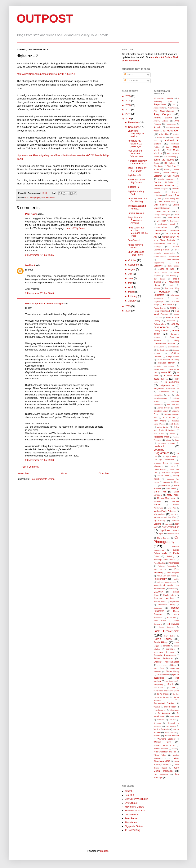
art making (164, 134)
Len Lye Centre (169, 456)
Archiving (158, 127)
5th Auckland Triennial (163, 98)
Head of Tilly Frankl (76, 228)
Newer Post (24, 474)
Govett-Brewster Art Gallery (168, 360)
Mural (174, 514)
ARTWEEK (161, 137)
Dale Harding (174, 266)
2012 (128, 110)
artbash (129, 791)
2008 (128, 311)
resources (158, 608)
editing (157, 288)
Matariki (157, 501)
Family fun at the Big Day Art (136, 181)
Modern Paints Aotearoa (165, 511)
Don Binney (171, 276)
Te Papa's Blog (132, 830)
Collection (161, 221)
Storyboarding (171, 681)
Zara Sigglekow (161, 774)
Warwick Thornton (161, 749)
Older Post (104, 474)
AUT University (170, 157)
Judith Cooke (174, 424)
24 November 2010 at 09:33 (40, 460)
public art (173, 589)
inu (169, 395)
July (131, 274)
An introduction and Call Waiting (138, 200)
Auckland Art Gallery (161, 57)
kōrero (168, 440)
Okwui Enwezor (164, 538)
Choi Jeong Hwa (172, 198)
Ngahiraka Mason (170, 530)
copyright (157, 247)
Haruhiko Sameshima (164, 366)
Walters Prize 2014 (164, 745)
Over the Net (131, 815)
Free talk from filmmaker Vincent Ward (136, 154)
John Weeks (160, 421)
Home (64, 474)
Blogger (104, 851)
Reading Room (160, 601)
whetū (174, 749)
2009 (128, 306)
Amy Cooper (163, 114)
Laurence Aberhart (167, 443)
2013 (128, 105)
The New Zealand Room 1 (137, 207)
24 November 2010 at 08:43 (40, 293)
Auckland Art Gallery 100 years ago (135, 144)
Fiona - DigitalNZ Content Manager (44, 304)
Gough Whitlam (173, 357)
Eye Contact (131, 803)
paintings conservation (165, 560)
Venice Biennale (161, 729)
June (131, 278)
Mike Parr (172, 508)
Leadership (159, 446)
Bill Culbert (170, 163)
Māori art (166, 485)
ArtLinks (176, 134)
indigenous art (167, 385)
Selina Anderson (163, 659)
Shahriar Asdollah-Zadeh (167, 662)
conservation (160, 227)
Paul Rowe (31, 214)
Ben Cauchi (134, 240)
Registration (174, 601)
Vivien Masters (172, 736)
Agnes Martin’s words (135, 246)
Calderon (158, 176)
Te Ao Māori (163, 694)
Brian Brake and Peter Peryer (136, 253)
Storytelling (158, 684)
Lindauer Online (161, 463)
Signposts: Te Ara (134, 826)
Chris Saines (160, 205)
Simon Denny (173, 671)
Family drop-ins (160, 308)
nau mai (169, 524)
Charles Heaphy (161, 189)
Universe (157, 723)
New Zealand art (171, 527)
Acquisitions (160, 104)
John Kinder (169, 417)
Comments (131, 81)
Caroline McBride (163, 182)
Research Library (166, 605)
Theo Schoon (170, 707)
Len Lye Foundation (164, 460)
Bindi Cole (172, 166)
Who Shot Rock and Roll (165, 752)
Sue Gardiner (160, 687)
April (131, 287)
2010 (128, 119)
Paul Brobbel (160, 569)
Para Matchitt (159, 563)
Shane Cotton (162, 665)
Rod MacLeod (173, 624)
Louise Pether (160, 469)
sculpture (170, 649)
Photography (160, 579)
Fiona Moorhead (162, 311)
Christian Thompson (162, 211)
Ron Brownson (48, 198)
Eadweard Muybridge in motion (136, 134)
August (132, 269)
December (134, 122)
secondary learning (164, 652)
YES (168, 758)
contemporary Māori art (165, 243)
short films (159, 668)
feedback (30, 265)
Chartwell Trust (172, 195)
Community (175, 221)
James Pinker (163, 408)
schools (166, 646)
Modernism (159, 514)
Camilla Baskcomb (167, 179)
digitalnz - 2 (134, 187)
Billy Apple (158, 166)
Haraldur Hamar (166, 363)
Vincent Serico (170, 732)
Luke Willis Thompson (170, 472)
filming (173, 308)
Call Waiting (173, 176)
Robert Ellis (171, 617)
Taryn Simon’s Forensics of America (135, 220)
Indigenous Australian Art (167, 389)
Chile (159, 198)
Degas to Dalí (166, 269)
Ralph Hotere (169, 595)
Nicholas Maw (173, 533)
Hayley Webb (159, 369)
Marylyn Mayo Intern (167, 498)
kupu (177, 440)
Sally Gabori (170, 636)
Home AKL (166, 372)
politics (177, 579)
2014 (128, 101)
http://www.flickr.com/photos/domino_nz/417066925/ (46, 74)
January (133, 301)
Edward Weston (136, 213)
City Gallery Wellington (136, 799)
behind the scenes (164, 160)
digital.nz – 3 (134, 175)
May (131, 283)
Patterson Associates (167, 566)
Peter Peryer (131, 818)
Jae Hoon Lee (173, 405)
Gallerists (171, 321)
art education (171, 130)
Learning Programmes (162, 451)
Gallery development (167, 326)
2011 (128, 114)
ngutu (161, 533)
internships (158, 395)
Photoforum (131, 822)
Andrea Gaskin (163, 118)
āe (174, 105)
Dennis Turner (160, 272)
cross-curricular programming (167, 256)
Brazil (167, 169)
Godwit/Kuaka (174, 347)
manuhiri (167, 482)
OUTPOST (45, 19)
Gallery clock (160, 324)
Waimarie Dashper (166, 739)
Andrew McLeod (161, 121)
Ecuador (171, 285)
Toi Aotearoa (164, 713)
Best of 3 (129, 795)
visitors (157, 736)
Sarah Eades (163, 639)
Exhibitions (169, 305)
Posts (128, 75)
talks (173, 687)
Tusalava (161, 720)
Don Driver (159, 279)
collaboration (174, 218)
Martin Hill (160, 492)
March (132, 292)
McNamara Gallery (134, 807)
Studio (171, 684)
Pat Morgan (174, 563)
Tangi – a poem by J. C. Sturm (137, 169)
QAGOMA (158, 592)
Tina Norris (175, 710)
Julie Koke (159, 434)
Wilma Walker (160, 755)
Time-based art (160, 710)
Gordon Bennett (163, 350)
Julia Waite (163, 427)
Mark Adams (171, 489)
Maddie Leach (163, 476)
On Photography (33, 198)
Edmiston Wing (172, 288)
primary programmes (167, 582)
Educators (159, 295)
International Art (167, 392)
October (133, 260)
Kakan (173, 434)
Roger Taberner (167, 627)
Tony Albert (175, 716)
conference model (167, 224)
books (156, 169)
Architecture (171, 124)
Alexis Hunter (159, 108)
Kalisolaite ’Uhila (161, 437)
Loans (172, 466)
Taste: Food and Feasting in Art (167, 691)
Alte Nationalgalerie (164, 111)
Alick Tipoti (172, 108)
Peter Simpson (173, 573)
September (134, 265)
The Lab (157, 707)
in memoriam (172, 382)
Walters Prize (162, 742)
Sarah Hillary (161, 642)
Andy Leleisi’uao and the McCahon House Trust (138, 232)
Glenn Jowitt (159, 347)
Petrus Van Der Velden (167, 576)
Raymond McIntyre (164, 598)
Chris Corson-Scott (166, 202)
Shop (174, 665)
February (133, 296)
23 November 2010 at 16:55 (40, 255)
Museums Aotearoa (135, 811)
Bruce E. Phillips (170, 173)
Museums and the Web (165, 517)
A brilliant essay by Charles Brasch (137, 162)
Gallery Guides (161, 331)
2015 (128, 96)
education (165, 292)
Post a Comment (30, 467)
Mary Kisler (173, 495)
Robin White (160, 621)
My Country (160, 521)
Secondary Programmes (165, 655)
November (134, 127)
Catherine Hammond (164, 185)
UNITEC (172, 720)
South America (163, 675)
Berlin (156, 163)
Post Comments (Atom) (43, 479)
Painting (170, 556)
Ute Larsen (171, 726)
